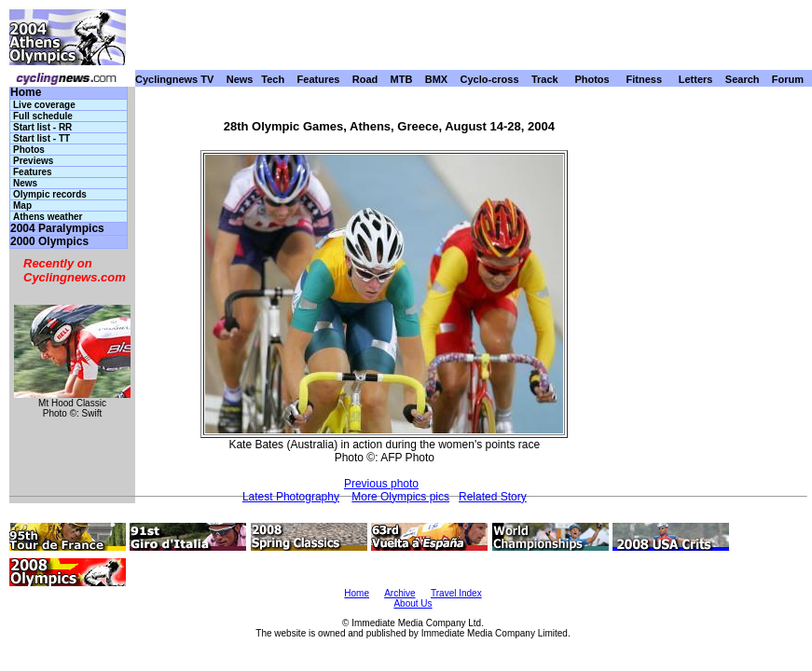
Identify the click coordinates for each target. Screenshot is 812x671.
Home (26, 93)
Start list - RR (42, 127)
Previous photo (381, 484)
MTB (402, 79)
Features (319, 79)
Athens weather (48, 217)
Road (365, 79)
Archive (399, 593)
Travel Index (456, 593)
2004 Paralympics (57, 229)
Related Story (493, 497)
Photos (592, 79)
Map (22, 205)
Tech (273, 79)
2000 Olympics (49, 242)
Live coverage (44, 105)
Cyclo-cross (490, 79)
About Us (413, 603)
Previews (33, 161)
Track (545, 79)
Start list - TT (41, 138)
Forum (788, 79)
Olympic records (50, 194)
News (240, 79)
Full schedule (43, 116)
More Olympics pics (400, 497)
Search (743, 79)
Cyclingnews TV (174, 79)
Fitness (644, 79)
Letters (696, 79)
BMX (436, 79)
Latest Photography (291, 497)
